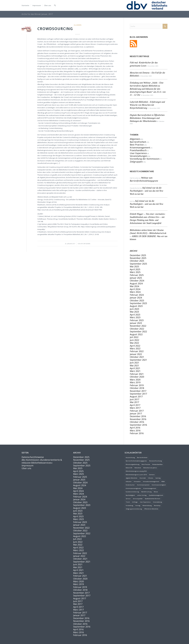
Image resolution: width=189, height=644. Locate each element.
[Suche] (55, 5)
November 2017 (138, 391)
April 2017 (135, 405)
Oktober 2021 (137, 357)
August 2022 (136, 334)
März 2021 (135, 371)
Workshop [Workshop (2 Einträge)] (157, 505)
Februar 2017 (137, 411)
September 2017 (138, 394)
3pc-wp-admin (86, 244)
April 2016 (135, 428)
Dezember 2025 (138, 255)
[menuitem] (25, 5)
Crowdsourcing (55, 29)
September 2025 (138, 264)
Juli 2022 (134, 337)
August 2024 (136, 283)
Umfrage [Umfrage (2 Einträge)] (135, 502)
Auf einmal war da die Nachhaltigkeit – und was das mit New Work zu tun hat (147, 191)
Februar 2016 (137, 433)
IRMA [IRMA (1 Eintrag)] (163, 481)
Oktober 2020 (137, 377)
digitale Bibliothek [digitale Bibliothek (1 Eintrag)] (132, 478)
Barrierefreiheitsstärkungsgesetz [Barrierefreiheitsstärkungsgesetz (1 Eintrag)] (136, 461)
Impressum (27, 465)
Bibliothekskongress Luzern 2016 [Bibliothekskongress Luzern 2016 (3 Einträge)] (136, 475)
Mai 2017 (134, 402)
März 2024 (135, 292)
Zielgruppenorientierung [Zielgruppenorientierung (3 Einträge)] (134, 509)
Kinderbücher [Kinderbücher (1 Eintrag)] (130, 485)
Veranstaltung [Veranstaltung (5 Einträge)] (157, 502)
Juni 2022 (134, 340)
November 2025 (138, 258)
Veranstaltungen (138, 156)
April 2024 (135, 289)
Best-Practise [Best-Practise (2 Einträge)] (146, 464)
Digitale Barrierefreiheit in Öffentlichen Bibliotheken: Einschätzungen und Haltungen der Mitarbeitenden (147, 118)
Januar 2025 (136, 278)
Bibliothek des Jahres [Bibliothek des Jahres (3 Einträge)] (150, 468)
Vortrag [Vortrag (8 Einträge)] (138, 505)
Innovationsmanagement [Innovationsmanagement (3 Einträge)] (151, 481)
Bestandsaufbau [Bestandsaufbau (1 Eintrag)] (157, 464)
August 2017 (136, 396)
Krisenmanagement (140, 148)
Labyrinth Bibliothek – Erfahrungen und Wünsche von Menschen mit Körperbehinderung (147, 105)
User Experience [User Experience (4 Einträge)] (145, 502)
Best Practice (137, 145)
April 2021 (135, 368)
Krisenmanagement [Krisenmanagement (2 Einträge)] (150, 488)
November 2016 (138, 419)
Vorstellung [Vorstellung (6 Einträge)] (129, 505)
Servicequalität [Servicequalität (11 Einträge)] (138, 499)
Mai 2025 (134, 266)
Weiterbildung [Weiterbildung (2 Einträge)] (147, 505)
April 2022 (135, 346)
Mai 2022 (134, 343)
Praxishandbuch (138, 150)
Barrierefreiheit (138, 142)
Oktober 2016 (137, 422)
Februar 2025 (137, 275)
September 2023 (138, 303)
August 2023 (136, 306)
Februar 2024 (137, 295)
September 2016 (138, 425)
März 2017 (135, 408)
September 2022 (138, 331)
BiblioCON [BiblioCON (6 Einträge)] (129, 468)
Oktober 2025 (137, 261)
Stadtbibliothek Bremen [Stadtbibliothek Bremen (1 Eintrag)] (152, 499)
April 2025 (135, 269)
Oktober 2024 (137, 281)
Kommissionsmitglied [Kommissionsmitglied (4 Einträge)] (159, 485)
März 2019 (135, 382)
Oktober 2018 (137, 388)
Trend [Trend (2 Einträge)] (128, 502)
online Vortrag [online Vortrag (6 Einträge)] (142, 495)
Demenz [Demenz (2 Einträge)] (152, 475)
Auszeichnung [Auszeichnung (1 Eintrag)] (130, 457)
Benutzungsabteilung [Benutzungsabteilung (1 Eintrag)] (133, 464)
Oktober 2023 (137, 300)
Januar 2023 (136, 323)
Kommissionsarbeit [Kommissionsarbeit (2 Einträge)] (143, 485)
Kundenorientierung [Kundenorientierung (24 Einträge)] (132, 492)
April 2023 (135, 315)
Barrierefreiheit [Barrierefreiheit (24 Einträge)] (142, 457)
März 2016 (135, 430)
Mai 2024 (134, 286)
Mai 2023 (134, 312)
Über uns (26, 468)
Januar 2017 (136, 413)
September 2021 (138, 360)
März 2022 (135, 348)
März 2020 (135, 380)
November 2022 (138, 326)
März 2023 (135, 317)
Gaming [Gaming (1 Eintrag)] (158, 478)
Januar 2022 (136, 354)
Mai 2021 (134, 365)
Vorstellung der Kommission (145, 159)
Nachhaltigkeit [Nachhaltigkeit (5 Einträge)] (130, 495)
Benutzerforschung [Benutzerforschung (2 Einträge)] (155, 461)
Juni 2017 (134, 399)
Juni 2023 (134, 309)
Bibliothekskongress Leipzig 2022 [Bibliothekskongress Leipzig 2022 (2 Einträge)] (136, 471)
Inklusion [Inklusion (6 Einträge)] (129, 481)
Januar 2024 (136, 298)
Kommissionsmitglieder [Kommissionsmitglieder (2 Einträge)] (133, 488)
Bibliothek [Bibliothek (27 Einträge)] (138, 468)
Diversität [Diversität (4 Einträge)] (143, 478)
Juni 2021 (134, 363)
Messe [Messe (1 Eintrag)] (156, 492)
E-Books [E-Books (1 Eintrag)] (151, 478)
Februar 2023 (137, 320)
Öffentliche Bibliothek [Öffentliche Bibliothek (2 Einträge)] (151, 509)
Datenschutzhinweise (33, 457)
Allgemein (78, 25)
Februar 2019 (137, 385)
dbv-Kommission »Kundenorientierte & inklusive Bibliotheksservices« (42, 461)
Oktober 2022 (137, 329)
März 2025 (135, 272)
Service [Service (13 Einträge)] (128, 499)
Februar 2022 (137, 351)
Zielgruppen (136, 162)
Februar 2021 (137, 374)
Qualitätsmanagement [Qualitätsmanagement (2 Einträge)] (156, 495)
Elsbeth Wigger (137, 214)
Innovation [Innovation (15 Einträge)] (137, 481)
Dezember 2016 (138, 416)
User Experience (138, 153)
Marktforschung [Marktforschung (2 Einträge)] (146, 492)
